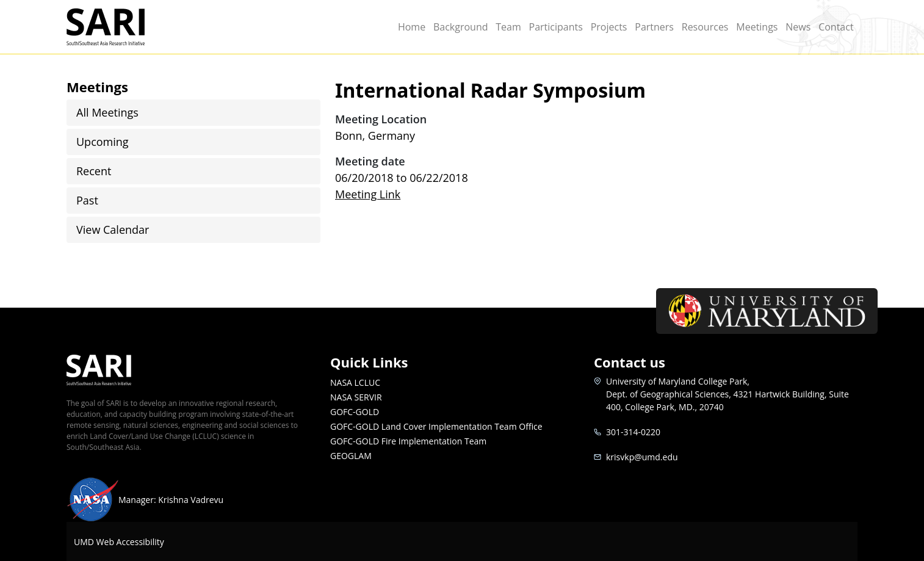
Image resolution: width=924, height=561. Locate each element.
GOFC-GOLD (355, 412)
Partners (654, 27)
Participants (556, 27)
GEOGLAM (351, 456)
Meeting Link (368, 194)
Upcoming (103, 142)
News (798, 27)
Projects (609, 27)
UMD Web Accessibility (119, 542)
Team (508, 27)
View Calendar (113, 230)
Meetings (757, 27)
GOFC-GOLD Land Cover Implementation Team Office (436, 426)
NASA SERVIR (356, 397)
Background (461, 27)
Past (87, 200)
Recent (94, 171)
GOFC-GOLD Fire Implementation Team (408, 441)
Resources (705, 27)
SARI (120, 27)
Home (412, 27)
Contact (836, 27)
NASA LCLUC (355, 382)
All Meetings (107, 112)
